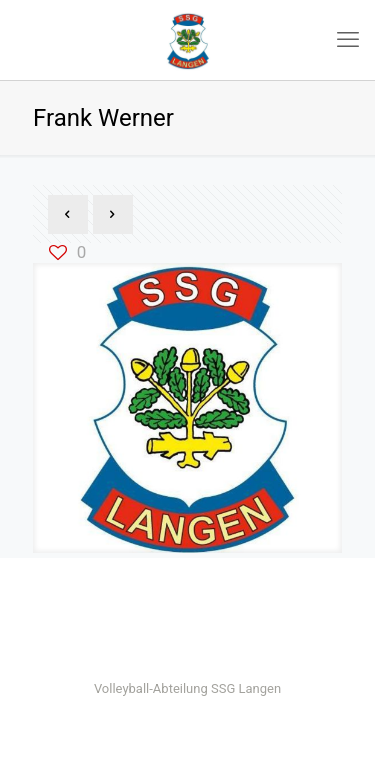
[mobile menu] (348, 40)
